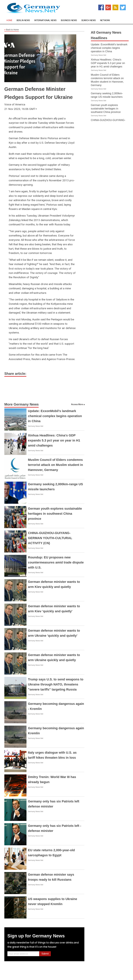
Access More (77, 404)
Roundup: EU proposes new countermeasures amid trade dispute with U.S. (56, 562)
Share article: (15, 374)
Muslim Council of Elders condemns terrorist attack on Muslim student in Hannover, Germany (55, 465)
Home (9, 20)
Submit (45, 954)
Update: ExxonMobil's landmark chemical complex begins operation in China (55, 416)
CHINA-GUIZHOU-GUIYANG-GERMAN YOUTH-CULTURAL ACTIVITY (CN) (50, 538)
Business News (69, 20)
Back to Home (12, 30)
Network (105, 20)
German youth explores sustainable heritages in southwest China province (55, 514)
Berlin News (23, 20)
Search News (89, 20)
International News (45, 20)
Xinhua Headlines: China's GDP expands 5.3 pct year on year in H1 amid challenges (54, 440)
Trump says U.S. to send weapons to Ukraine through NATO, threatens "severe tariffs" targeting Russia (56, 684)
